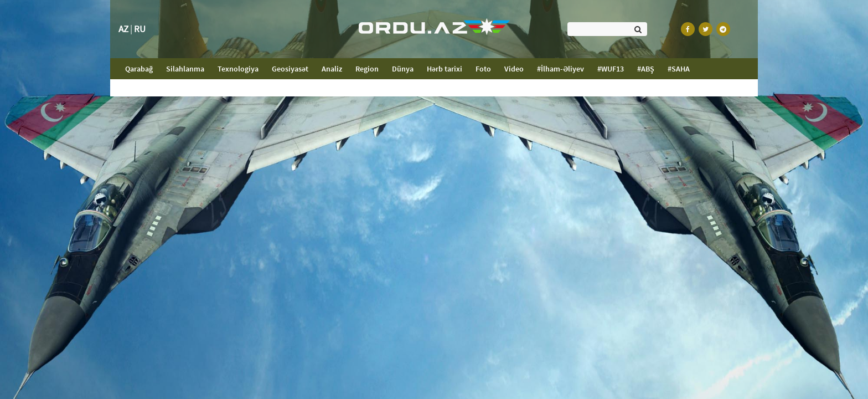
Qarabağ (142, 68)
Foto (483, 69)
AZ (123, 29)
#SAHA (679, 69)
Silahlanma (185, 69)
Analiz (332, 69)
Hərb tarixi (445, 69)
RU (140, 29)
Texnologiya (238, 69)
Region (367, 69)
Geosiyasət (290, 69)
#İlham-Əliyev (560, 69)
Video (514, 69)
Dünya (403, 69)
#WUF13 (611, 69)
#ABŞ (646, 69)
